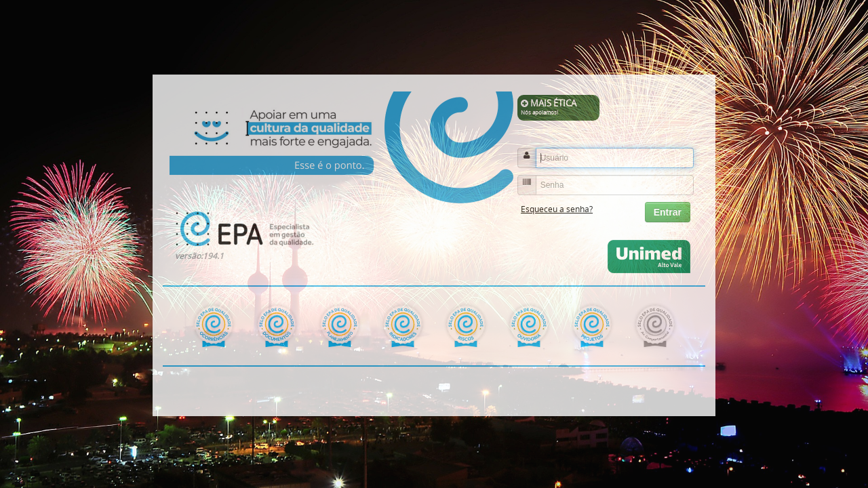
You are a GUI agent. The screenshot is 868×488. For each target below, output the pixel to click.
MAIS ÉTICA (559, 107)
